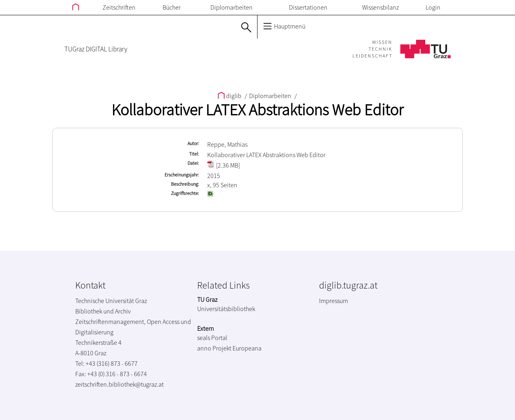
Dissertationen (308, 7)
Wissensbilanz (380, 7)
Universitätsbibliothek (226, 309)
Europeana (247, 348)
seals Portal (212, 338)
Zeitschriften (119, 7)
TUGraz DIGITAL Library (96, 49)
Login (433, 7)
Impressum (334, 301)
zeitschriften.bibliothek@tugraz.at (119, 384)
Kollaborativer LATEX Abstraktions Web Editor (257, 110)
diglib (230, 96)
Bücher (172, 7)
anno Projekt (214, 348)
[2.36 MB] (224, 165)
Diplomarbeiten (232, 7)
